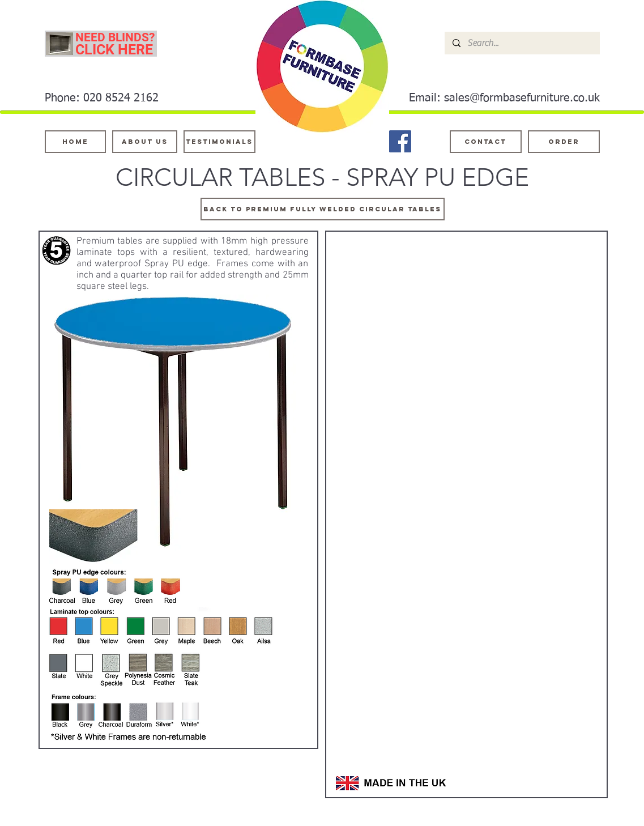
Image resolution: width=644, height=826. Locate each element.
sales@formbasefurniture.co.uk (522, 98)
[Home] (75, 142)
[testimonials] (219, 142)
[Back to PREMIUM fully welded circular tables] (323, 209)
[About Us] (145, 142)
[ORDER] (564, 142)
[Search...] (522, 43)
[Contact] (486, 142)
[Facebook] (400, 141)
